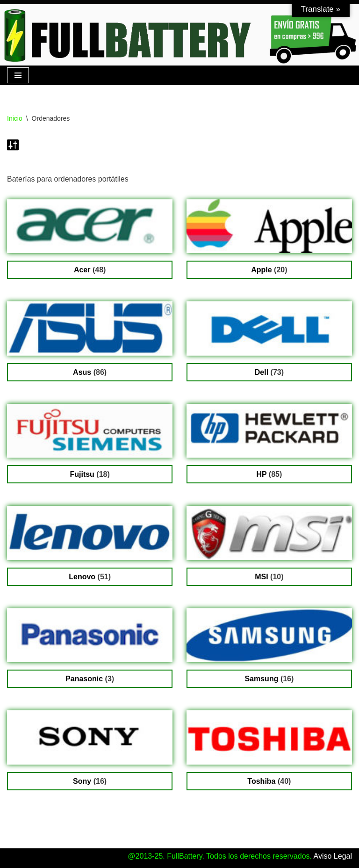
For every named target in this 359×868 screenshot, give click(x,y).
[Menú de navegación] (18, 75)
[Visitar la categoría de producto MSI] (269, 546)
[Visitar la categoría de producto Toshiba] (269, 750)
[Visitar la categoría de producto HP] (269, 444)
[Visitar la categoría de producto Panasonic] (90, 648)
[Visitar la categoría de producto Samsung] (269, 648)
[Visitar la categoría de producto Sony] (90, 750)
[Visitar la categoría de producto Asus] (90, 341)
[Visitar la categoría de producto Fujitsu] (90, 444)
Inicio (15, 118)
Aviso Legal (333, 856)
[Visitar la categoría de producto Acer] (90, 239)
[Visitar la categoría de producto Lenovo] (90, 546)
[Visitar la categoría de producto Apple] (269, 239)
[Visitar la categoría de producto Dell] (269, 341)
